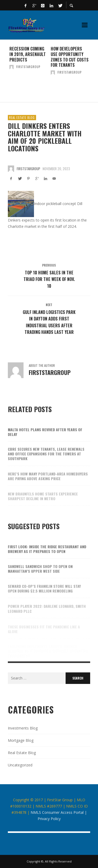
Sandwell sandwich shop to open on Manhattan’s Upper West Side (40, 573)
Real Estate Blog (22, 118)
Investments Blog (23, 728)
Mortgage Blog (21, 740)
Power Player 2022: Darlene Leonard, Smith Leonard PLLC (47, 612)
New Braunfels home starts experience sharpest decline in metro (43, 500)
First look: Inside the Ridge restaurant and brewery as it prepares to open (47, 553)
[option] (28, 71)
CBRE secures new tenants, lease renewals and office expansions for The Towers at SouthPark (46, 458)
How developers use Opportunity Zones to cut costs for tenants (70, 57)
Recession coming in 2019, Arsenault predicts (28, 54)
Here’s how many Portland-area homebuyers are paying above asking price (48, 481)
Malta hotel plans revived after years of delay (45, 436)
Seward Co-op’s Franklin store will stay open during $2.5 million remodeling (44, 593)
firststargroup (28, 67)
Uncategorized (20, 765)
